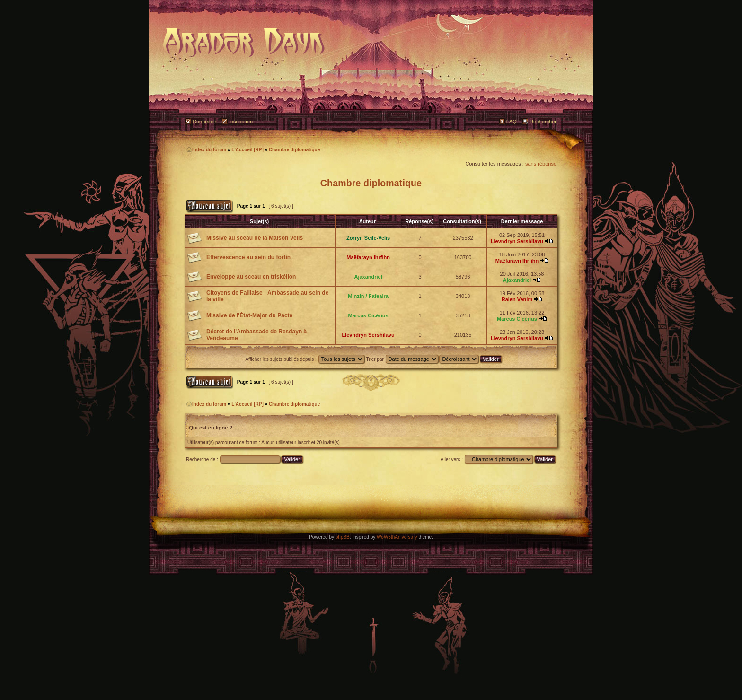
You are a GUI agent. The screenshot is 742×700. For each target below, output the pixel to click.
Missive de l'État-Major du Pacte (249, 315)
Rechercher (543, 122)
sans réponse (541, 164)
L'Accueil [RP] (247, 150)
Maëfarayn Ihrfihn (368, 257)
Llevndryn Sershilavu (517, 241)
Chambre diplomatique (294, 150)
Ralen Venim (517, 299)
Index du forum (206, 150)
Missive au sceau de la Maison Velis (255, 238)
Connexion (205, 122)
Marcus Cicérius (368, 315)
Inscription (241, 122)
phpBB (343, 537)
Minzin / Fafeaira (368, 296)
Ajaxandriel (368, 277)
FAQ (512, 122)
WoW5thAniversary (397, 537)
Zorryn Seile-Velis (368, 238)
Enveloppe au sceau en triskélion (251, 277)
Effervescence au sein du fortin (248, 257)
